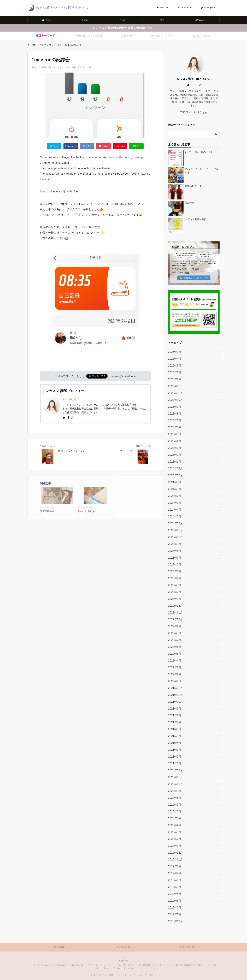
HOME (47, 20)
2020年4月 (175, 825)
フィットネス (57, 67)
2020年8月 (175, 798)
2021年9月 (175, 709)
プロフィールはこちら (194, 112)
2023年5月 (175, 571)
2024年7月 (175, 496)
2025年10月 (175, 400)
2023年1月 (175, 599)
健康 (74, 67)
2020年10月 (175, 784)
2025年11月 (175, 393)
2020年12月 (175, 770)
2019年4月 (175, 894)
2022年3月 (175, 667)
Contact (200, 20)
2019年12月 (175, 853)
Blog (162, 20)
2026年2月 (175, 372)
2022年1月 (175, 681)
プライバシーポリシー (138, 968)
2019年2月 (175, 908)
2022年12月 (175, 606)
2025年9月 (175, 407)
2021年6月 (175, 729)
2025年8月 (175, 414)
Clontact (118, 968)
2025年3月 (175, 448)
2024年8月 (175, 489)
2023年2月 (175, 592)
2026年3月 (175, 366)
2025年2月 (175, 455)
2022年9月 (175, 626)
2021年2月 (175, 757)
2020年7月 (175, 805)
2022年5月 (175, 654)
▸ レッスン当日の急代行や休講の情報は (123, 28)
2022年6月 (175, 647)
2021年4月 (175, 743)
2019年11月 (175, 860)
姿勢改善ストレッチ (162, 36)
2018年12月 (175, 921)
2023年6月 (175, 565)
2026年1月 (175, 379)
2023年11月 (175, 530)
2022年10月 (175, 619)
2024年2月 (175, 516)
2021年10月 (175, 702)
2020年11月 (175, 777)
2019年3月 (175, 901)
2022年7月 (175, 640)
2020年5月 (175, 818)
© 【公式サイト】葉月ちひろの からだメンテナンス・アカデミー (124, 975)
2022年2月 (175, 674)
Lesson (122, 20)
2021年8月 (175, 715)
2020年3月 (175, 832)
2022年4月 (175, 661)
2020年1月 (175, 846)
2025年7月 (175, 420)
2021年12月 (175, 688)
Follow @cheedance (123, 376)
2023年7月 (175, 558)
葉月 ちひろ (69, 399)
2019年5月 (175, 887)
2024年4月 (175, 510)
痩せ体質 (87, 67)
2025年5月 (175, 434)
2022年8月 (175, 633)
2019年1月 (175, 914)
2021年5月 (175, 736)
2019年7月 (175, 873)
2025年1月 (175, 462)
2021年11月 (175, 695)
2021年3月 (175, 750)
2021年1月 (175, 763)
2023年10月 (175, 537)
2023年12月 (175, 523)
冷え (79, 67)
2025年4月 (175, 441)
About (85, 20)
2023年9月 (175, 544)
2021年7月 (175, 722)
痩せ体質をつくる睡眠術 (89, 36)
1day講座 (127, 36)
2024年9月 (175, 482)
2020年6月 (175, 811)
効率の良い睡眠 (202, 36)
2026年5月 (175, 352)
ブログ (68, 67)
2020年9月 (175, 791)
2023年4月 (175, 578)
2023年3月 (175, 585)
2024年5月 (175, 503)
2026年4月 (175, 359)
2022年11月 (175, 613)
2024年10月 (175, 475)
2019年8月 (175, 866)
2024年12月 (175, 468)
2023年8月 (175, 551)
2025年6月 (175, 427)
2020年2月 (175, 839)
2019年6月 (175, 880)
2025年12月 (175, 386)
